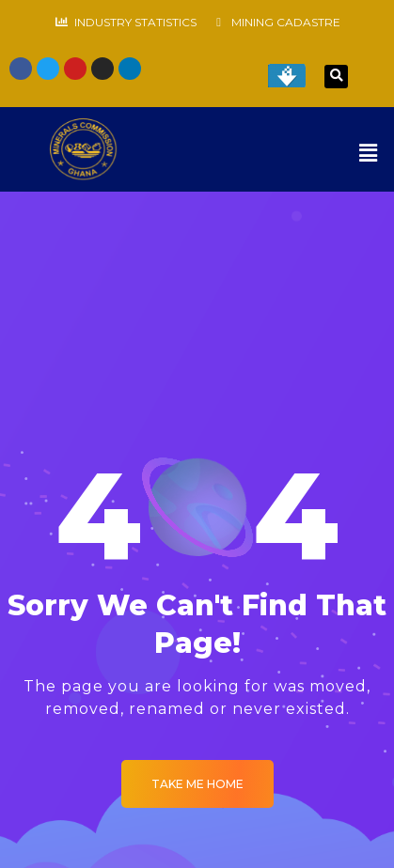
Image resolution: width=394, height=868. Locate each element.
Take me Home (197, 784)
